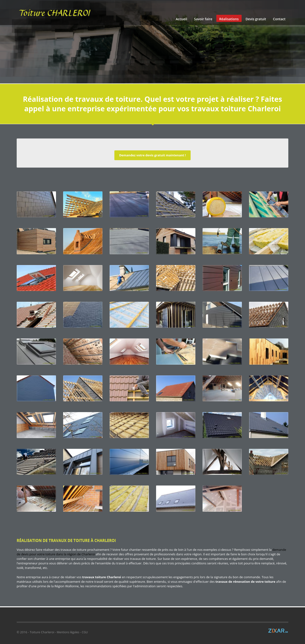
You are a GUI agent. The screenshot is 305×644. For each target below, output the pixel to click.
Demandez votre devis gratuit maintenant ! (152, 155)
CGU (85, 632)
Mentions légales (68, 632)
